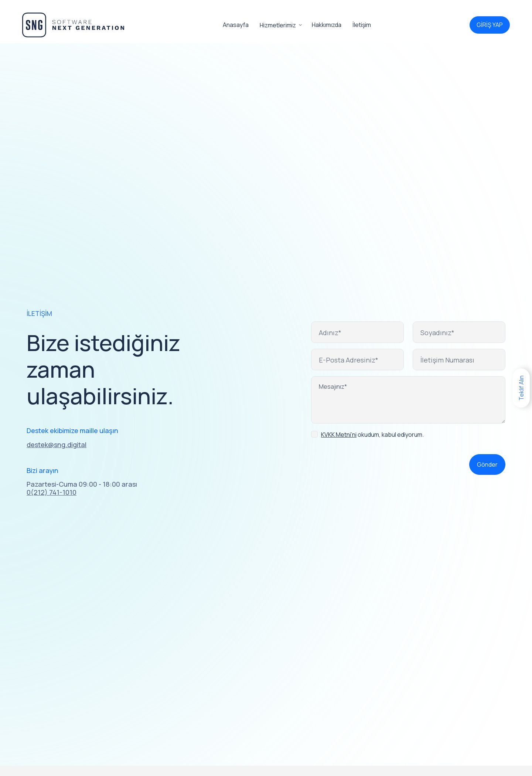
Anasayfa (236, 25)
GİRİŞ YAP (490, 25)
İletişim (362, 25)
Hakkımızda (327, 25)
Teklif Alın (521, 388)
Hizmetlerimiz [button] (278, 25)
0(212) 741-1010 (52, 493)
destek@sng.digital (57, 445)
